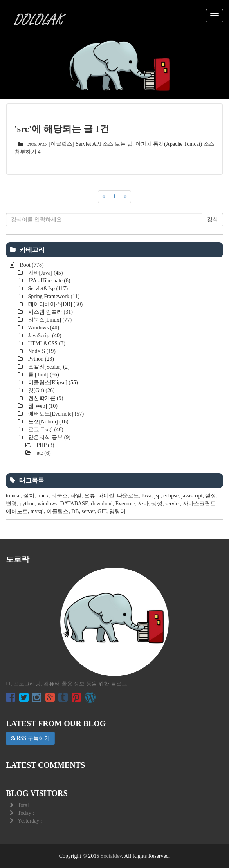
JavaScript (44, 335)
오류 (90, 496)
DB (75, 511)
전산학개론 (45, 398)
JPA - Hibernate (48, 281)
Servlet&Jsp (47, 288)
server (88, 511)
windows (48, 504)
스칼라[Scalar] (48, 367)
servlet (172, 504)
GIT (102, 511)
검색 (213, 220)
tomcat (13, 496)
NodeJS (41, 351)
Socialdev (111, 856)
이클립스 (58, 511)
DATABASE (74, 504)
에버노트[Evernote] (55, 414)
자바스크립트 (199, 504)
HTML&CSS (46, 343)
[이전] (104, 197)
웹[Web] (42, 406)
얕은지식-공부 (49, 437)
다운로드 (128, 496)
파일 (76, 496)
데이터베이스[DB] (55, 304)
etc (43, 453)
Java (147, 496)
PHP (45, 445)
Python (40, 359)
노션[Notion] (48, 422)
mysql (37, 511)
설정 (211, 496)
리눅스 (60, 496)
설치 (29, 496)
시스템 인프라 (50, 312)
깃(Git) (41, 390)
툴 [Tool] (43, 375)
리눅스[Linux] (49, 320)
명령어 (117, 511)
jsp (157, 496)
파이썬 (106, 496)
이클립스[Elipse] (52, 382)
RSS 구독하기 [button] (30, 738)
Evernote (125, 504)
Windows (43, 328)
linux (43, 496)
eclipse (171, 496)
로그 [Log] (45, 429)
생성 (157, 504)
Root (31, 265)
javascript (192, 496)
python (27, 504)
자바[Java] (45, 273)
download (102, 504)
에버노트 (17, 511)
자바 (143, 504)
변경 (11, 504)
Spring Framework (53, 296)
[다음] (125, 197)
